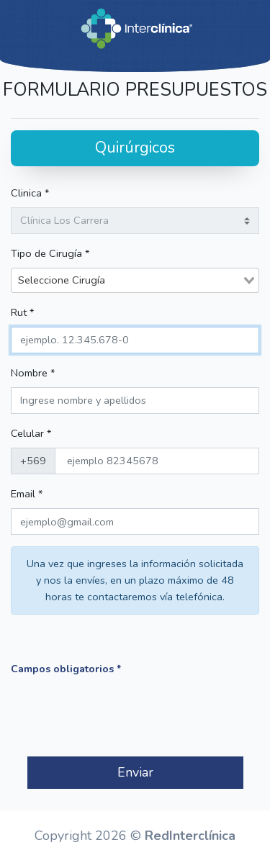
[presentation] (120, 717)
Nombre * (33, 373)
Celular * (31, 433)
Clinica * (30, 193)
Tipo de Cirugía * (50, 253)
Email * (27, 494)
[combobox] (135, 280)
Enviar (135, 772)
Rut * (22, 312)
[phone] (157, 461)
